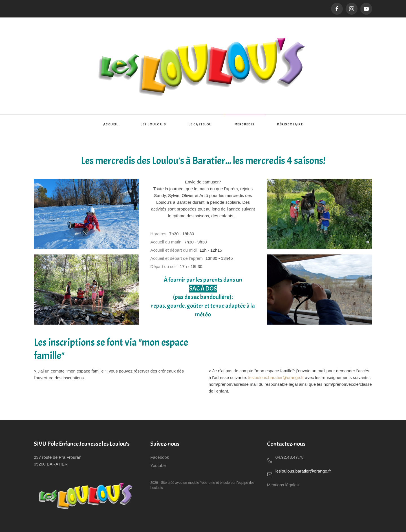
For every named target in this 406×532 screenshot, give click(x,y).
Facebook (160, 457)
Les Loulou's (153, 124)
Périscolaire (290, 124)
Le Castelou (200, 124)
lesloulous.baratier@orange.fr (276, 377)
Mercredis (245, 124)
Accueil (111, 124)
